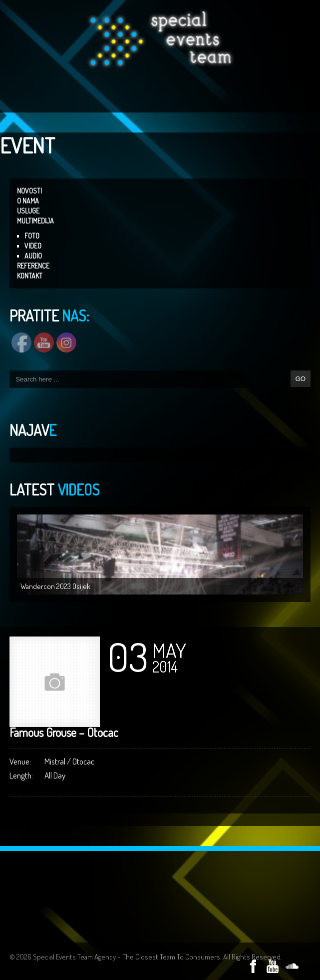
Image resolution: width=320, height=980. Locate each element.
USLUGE (28, 211)
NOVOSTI (29, 191)
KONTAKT (30, 276)
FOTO (32, 236)
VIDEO (33, 246)
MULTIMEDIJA (35, 221)
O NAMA (28, 201)
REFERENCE (33, 266)
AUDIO (33, 256)
